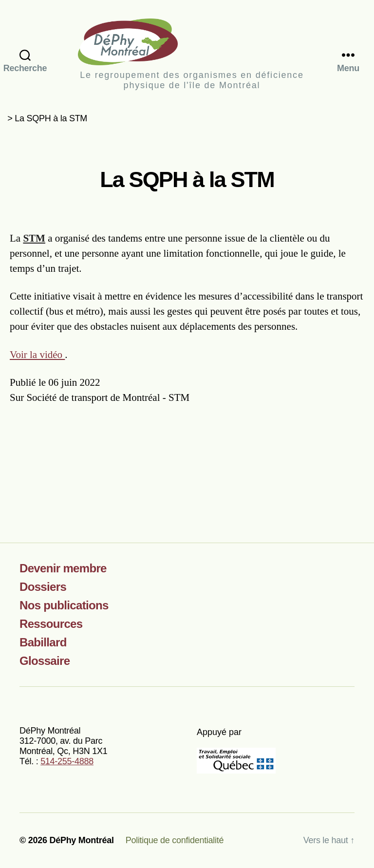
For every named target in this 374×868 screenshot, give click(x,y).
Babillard (43, 642)
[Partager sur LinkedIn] (352, 455)
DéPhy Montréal (192, 42)
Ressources (51, 624)
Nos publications (64, 605)
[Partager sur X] (344, 455)
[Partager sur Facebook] (335, 455)
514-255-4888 (67, 761)
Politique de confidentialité (175, 840)
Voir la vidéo (37, 355)
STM (34, 238)
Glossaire (45, 661)
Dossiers (43, 587)
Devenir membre (63, 568)
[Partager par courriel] (361, 455)
